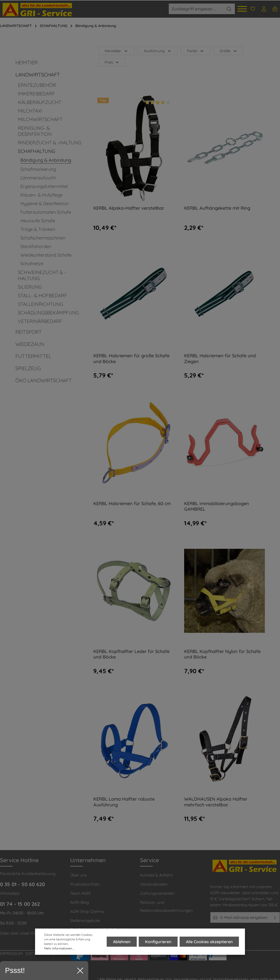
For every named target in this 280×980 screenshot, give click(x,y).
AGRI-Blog (79, 902)
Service (149, 860)
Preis (112, 62)
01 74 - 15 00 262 (20, 904)
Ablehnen (122, 942)
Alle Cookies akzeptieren (209, 942)
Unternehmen (88, 860)
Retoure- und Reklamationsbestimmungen (166, 906)
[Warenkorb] (275, 9)
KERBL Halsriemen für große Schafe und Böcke (131, 359)
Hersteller (116, 51)
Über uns (78, 875)
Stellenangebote (85, 920)
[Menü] (242, 9)
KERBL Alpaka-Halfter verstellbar (129, 208)
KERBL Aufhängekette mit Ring (217, 208)
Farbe (195, 51)
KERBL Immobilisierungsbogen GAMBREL (217, 507)
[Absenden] (275, 917)
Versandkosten (154, 884)
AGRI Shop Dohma (87, 911)
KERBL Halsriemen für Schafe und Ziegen (220, 359)
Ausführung (158, 51)
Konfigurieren (158, 942)
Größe (229, 51)
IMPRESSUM (11, 954)
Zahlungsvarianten (157, 893)
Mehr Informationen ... (59, 949)
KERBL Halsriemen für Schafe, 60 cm (132, 504)
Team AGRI (80, 893)
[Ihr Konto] (264, 9)
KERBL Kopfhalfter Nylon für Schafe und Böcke (222, 654)
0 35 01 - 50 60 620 (22, 884)
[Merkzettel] (253, 9)
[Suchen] (229, 9)
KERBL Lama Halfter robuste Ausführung (124, 802)
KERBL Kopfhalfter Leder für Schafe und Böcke (131, 654)
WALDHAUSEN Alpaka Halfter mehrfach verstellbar (216, 802)
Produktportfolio (85, 884)
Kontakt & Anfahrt (156, 875)
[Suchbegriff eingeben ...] (196, 9)
